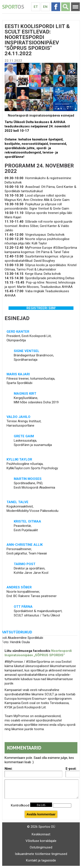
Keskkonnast (41, 834)
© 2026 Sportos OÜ (41, 827)
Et (36, 7)
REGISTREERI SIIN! (41, 308)
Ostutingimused (41, 847)
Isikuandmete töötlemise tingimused (41, 854)
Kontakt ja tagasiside (41, 860)
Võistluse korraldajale (41, 841)
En (45, 7)
